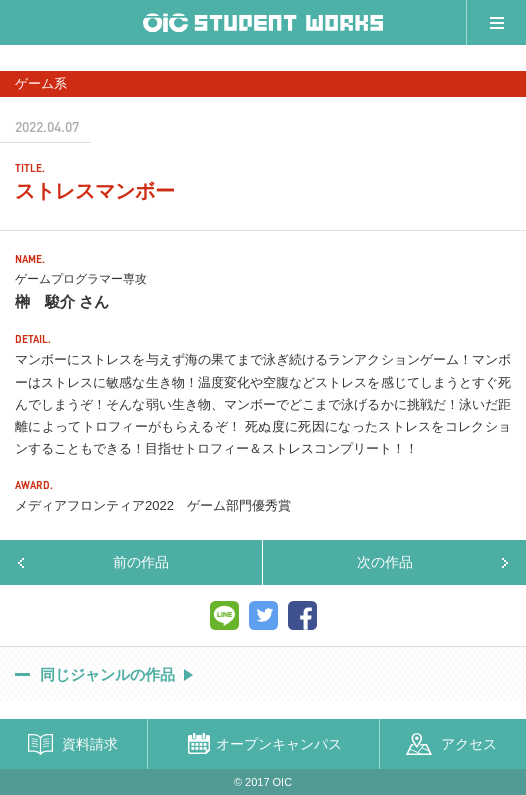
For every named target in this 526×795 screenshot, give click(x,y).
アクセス (469, 744)
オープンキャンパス (279, 744)
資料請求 (90, 744)
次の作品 (385, 562)
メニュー (496, 22)
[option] (263, 60)
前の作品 (141, 562)
